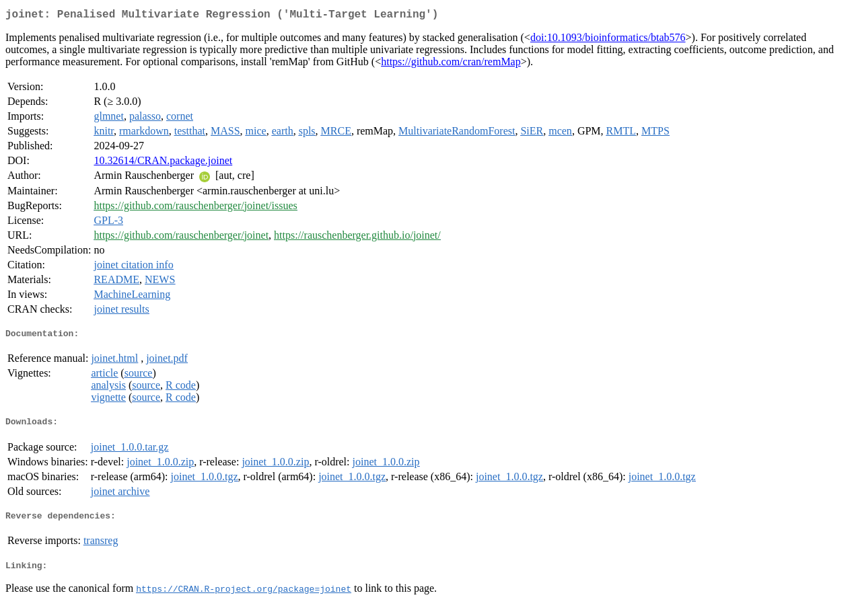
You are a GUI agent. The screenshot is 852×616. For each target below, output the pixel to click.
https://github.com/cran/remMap (451, 64)
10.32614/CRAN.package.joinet (163, 163)
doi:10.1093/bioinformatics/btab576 (608, 40)
